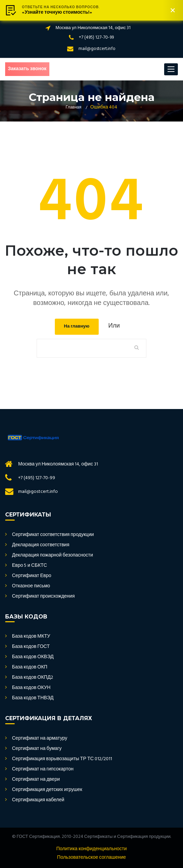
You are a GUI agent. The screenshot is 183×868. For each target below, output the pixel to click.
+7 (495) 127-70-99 (96, 37)
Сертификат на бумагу (37, 749)
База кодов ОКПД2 (33, 678)
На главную (77, 326)
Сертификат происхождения (43, 597)
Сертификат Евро (32, 576)
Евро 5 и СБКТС (29, 566)
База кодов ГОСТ (31, 647)
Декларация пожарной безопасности (52, 556)
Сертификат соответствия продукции (53, 535)
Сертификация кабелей (38, 800)
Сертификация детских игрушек (47, 790)
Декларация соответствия (41, 545)
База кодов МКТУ (31, 637)
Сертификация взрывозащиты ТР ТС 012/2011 (62, 759)
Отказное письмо (31, 586)
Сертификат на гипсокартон (43, 769)
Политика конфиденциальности (91, 849)
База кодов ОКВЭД (33, 657)
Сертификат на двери (36, 780)
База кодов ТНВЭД (33, 698)
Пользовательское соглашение (92, 858)
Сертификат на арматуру (40, 739)
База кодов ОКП (30, 667)
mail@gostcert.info (97, 49)
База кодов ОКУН (31, 688)
